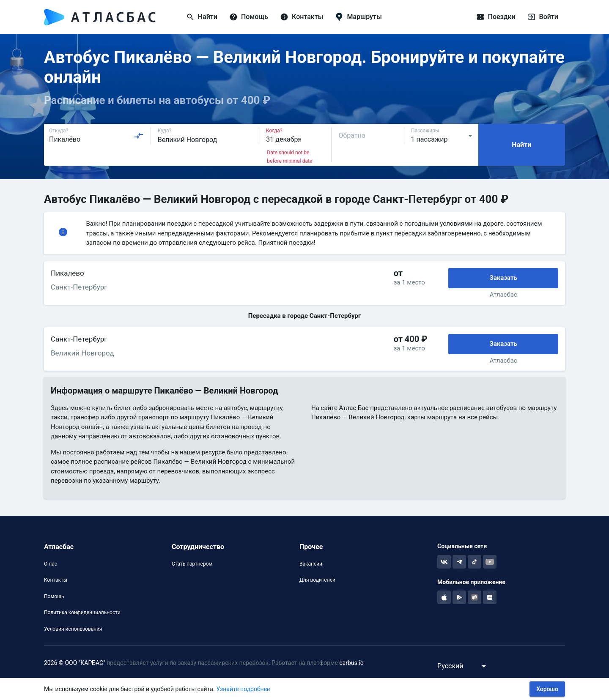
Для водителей (317, 580)
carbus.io (351, 663)
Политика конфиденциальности (82, 612)
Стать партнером (192, 564)
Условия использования (73, 629)
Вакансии (311, 564)
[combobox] (96, 136)
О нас (51, 564)
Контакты (56, 580)
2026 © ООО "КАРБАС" (75, 663)
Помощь (54, 596)
